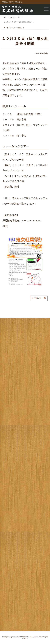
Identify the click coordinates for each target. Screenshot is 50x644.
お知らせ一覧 (39, 298)
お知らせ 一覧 (14, 17)
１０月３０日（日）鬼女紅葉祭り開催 (17, 22)
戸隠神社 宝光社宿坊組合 (12, 2)
